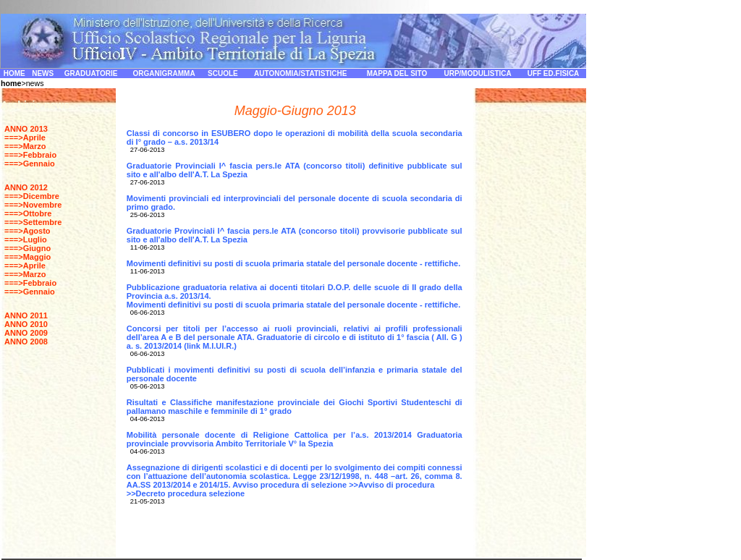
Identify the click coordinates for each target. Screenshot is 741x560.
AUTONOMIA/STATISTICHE (300, 73)
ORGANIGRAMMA (164, 73)
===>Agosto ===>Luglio (27, 235)
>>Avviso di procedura (391, 485)
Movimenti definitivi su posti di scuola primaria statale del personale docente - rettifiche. (294, 263)
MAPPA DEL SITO (397, 73)
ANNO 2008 (26, 341)
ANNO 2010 (26, 324)
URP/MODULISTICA (477, 73)
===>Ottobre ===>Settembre (33, 218)
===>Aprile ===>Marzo (25, 142)
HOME (14, 73)
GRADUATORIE (91, 73)
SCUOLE (223, 73)
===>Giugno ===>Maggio (27, 253)
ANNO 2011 (26, 315)
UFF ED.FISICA (554, 73)
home (11, 83)
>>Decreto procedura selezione (186, 493)
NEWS (43, 73)
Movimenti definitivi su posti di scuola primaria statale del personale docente (272, 305)
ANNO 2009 (26, 333)
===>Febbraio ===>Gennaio (30, 159)
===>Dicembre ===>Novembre (33, 200)
